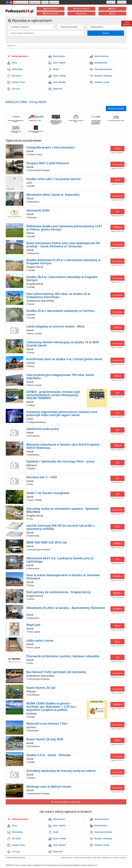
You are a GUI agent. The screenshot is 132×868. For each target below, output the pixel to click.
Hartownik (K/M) (38, 210)
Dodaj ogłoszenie (21, 2)
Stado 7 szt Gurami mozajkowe (48, 493)
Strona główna (67, 858)
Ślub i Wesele (57, 82)
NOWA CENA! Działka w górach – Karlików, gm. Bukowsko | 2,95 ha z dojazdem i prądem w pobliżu (51, 707)
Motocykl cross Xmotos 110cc (47, 723)
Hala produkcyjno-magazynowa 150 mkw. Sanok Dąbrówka (60, 376)
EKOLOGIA (81, 14)
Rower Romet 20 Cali (41, 688)
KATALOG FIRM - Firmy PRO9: (26, 102)
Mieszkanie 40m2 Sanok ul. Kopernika (53, 195)
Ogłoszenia (11, 45)
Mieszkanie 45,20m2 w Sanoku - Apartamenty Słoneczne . (66, 609)
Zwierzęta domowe (101, 69)
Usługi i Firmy (16, 82)
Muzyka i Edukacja (101, 76)
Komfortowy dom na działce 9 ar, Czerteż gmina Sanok (64, 359)
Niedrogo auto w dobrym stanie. (49, 786)
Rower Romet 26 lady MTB (45, 739)
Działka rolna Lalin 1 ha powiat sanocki (54, 179)
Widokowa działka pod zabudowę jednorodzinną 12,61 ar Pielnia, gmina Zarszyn (64, 228)
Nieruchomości (99, 56)
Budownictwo (99, 63)
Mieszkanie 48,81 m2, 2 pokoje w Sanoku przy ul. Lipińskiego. (60, 560)
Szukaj (106, 33)
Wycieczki (55, 89)
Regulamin (97, 858)
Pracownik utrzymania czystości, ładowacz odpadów (63, 656)
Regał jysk (33, 625)
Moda (53, 69)
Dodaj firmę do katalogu (82, 858)
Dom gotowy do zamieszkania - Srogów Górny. (59, 592)
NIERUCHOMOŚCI (81, 9)
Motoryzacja (57, 56)
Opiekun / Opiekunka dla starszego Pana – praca (60, 461)
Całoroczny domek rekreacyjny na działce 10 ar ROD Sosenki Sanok (63, 344)
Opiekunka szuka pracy (43, 429)
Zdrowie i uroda (99, 82)
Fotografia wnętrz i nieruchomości (50, 147)
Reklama (45, 2)
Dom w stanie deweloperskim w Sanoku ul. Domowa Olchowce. (63, 577)
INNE (112, 14)
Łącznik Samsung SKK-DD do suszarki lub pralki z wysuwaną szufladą (60, 527)
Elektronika (15, 69)
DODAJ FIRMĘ (116, 109)
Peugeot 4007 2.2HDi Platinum (48, 163)
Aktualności (54, 2)
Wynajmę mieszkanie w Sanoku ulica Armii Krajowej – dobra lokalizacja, (64, 446)
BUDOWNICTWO (51, 14)
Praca (12, 63)
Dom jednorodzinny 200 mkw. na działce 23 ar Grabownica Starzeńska (58, 295)
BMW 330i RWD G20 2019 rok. (47, 542)
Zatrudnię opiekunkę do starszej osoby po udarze (61, 771)
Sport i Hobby (57, 76)
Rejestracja (122, 2)
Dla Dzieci (14, 76)
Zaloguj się (111, 2)
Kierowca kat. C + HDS (42, 477)
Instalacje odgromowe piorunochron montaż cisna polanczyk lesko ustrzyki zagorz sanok (62, 413)
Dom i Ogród (57, 63)
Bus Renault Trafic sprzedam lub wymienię (56, 672)
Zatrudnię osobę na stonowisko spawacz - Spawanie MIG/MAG (63, 510)
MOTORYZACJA (51, 9)
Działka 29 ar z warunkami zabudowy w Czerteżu (60, 311)
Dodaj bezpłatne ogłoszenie (66, 802)
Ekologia (14, 89)
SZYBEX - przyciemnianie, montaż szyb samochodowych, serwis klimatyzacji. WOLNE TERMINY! (53, 395)
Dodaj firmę (35, 2)
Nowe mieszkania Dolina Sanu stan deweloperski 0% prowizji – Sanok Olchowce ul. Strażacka (63, 245)
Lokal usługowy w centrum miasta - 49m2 (55, 326)
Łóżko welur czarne (40, 640)
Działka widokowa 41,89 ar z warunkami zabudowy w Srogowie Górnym (63, 262)
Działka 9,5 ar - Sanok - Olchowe (49, 755)
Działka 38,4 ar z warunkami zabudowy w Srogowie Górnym (62, 278)
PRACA (112, 9)
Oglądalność (107, 858)
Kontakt (123, 858)
